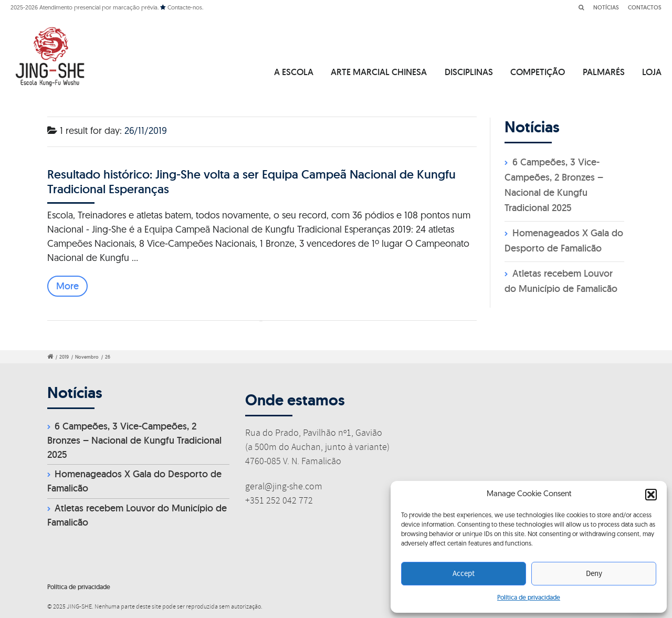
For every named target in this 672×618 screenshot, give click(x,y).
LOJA (652, 72)
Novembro (87, 357)
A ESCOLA (294, 72)
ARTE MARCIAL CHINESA (379, 72)
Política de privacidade (529, 597)
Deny (594, 574)
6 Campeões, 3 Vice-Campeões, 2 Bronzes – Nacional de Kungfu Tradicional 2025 (134, 440)
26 (108, 357)
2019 (64, 357)
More (67, 286)
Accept (464, 574)
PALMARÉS (604, 72)
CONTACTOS (645, 7)
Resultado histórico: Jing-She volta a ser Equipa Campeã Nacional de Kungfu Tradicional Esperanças (251, 181)
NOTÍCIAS (606, 7)
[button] (651, 495)
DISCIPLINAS (469, 72)
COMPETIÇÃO (538, 72)
